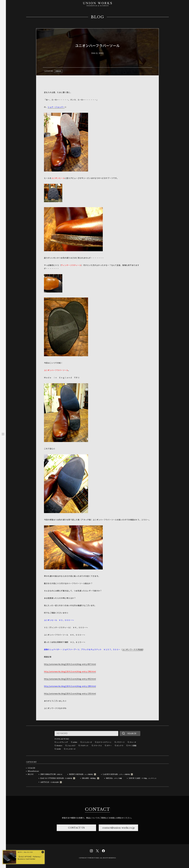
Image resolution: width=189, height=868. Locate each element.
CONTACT (97, 809)
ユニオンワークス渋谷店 (133, 649)
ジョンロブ (71, 745)
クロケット (84, 745)
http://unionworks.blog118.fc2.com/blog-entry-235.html (70, 693)
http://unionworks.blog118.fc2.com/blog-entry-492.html (70, 679)
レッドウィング (62, 742)
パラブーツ (121, 742)
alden (75, 742)
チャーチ (133, 742)
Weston (59, 745)
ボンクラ (120, 745)
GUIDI (59, 749)
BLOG (97, 17)
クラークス (98, 745)
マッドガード (71, 749)
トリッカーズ (87, 742)
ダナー (109, 745)
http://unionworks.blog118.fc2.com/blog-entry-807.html (70, 664)
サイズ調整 (132, 745)
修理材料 (58, 71)
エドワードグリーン (104, 742)
